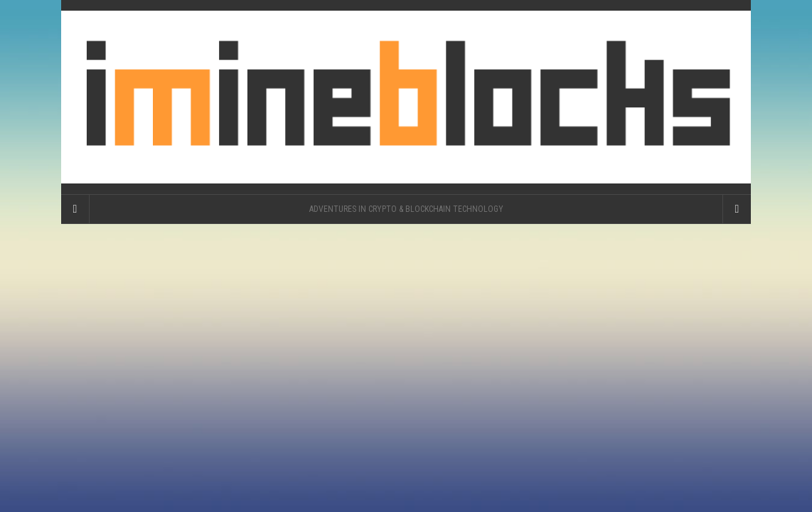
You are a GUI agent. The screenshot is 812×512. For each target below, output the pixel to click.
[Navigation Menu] (737, 209)
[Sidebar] (75, 209)
